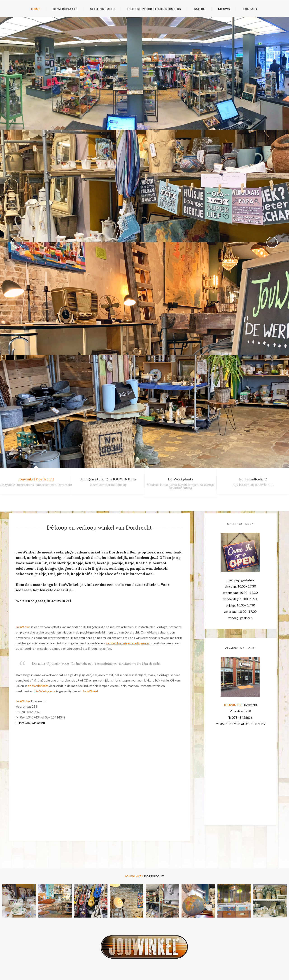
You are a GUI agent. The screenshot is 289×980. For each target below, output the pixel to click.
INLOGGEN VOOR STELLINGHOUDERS (154, 9)
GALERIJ (200, 9)
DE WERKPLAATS (65, 9)
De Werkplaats (181, 479)
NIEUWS (224, 9)
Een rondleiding (253, 479)
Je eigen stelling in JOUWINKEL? (108, 479)
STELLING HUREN (102, 9)
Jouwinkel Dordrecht (36, 479)
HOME (36, 9)
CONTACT (250, 9)
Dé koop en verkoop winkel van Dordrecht (99, 528)
